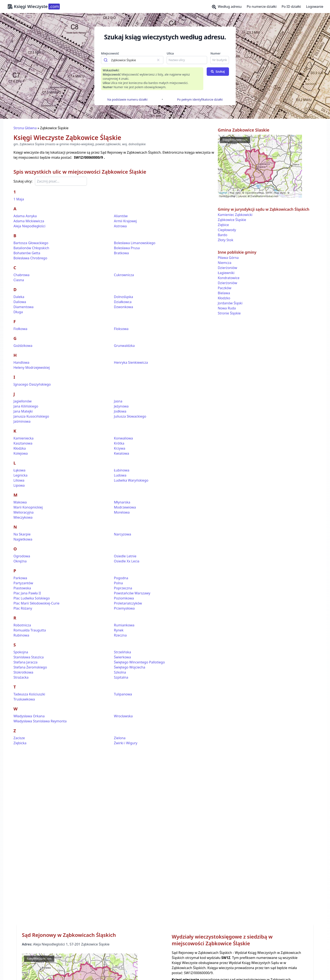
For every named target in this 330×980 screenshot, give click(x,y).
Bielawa (224, 293)
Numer (216, 53)
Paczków (225, 288)
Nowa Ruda (227, 308)
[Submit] (106, 60)
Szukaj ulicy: (23, 181)
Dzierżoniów (228, 268)
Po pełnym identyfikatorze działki (200, 99)
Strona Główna (25, 128)
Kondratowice (229, 278)
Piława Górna (228, 258)
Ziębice (223, 225)
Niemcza (225, 263)
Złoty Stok (226, 240)
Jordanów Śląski (230, 303)
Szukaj (218, 71)
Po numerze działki (262, 7)
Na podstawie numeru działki (127, 99)
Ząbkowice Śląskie (232, 220)
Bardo (223, 235)
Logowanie (315, 7)
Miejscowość (110, 53)
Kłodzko (224, 298)
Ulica (170, 53)
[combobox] (132, 60)
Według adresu (227, 7)
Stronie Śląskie (229, 313)
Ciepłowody (227, 230)
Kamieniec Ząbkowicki (235, 215)
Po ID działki (291, 7)
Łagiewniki (226, 273)
